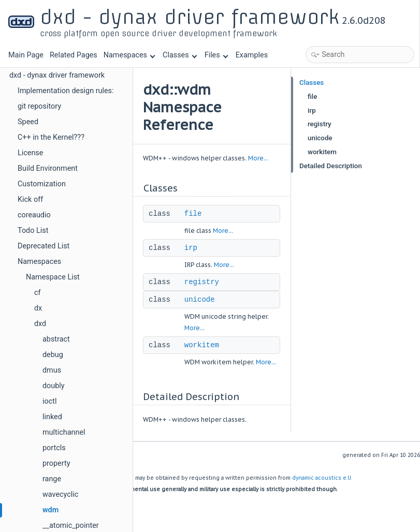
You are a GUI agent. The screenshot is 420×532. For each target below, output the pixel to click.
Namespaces (129, 55)
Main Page (26, 55)
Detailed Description (331, 166)
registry (202, 282)
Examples (252, 55)
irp (191, 248)
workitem (202, 345)
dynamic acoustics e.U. (322, 478)
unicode (200, 300)
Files (216, 55)
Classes (180, 55)
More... (258, 158)
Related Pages (74, 55)
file (193, 214)
